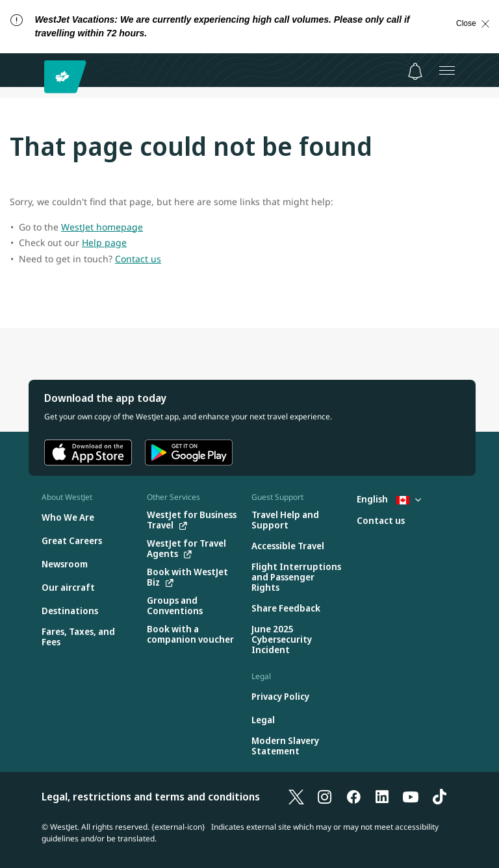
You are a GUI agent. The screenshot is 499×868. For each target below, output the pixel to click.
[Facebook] (353, 797)
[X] (296, 797)
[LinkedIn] (382, 797)
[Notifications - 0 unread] (415, 71)
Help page (104, 242)
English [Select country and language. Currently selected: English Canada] (389, 499)
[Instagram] (325, 797)
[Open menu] (447, 70)
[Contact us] (381, 521)
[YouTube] (411, 797)
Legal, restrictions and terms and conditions (151, 797)
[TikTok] (439, 797)
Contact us (138, 259)
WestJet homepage (102, 227)
